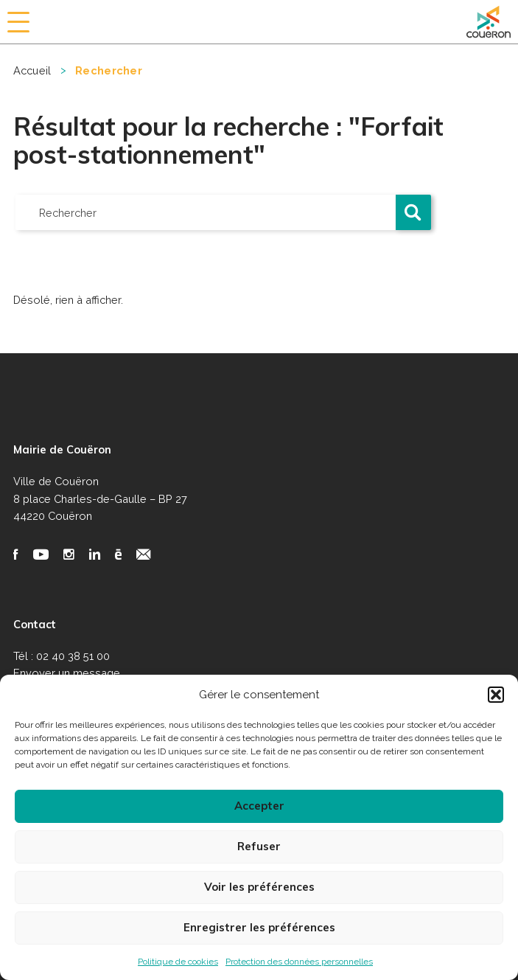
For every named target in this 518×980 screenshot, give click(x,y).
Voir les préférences (259, 887)
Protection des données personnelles (299, 962)
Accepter (259, 806)
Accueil (32, 70)
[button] (496, 695)
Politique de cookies (178, 962)
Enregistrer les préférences (259, 927)
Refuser (259, 846)
